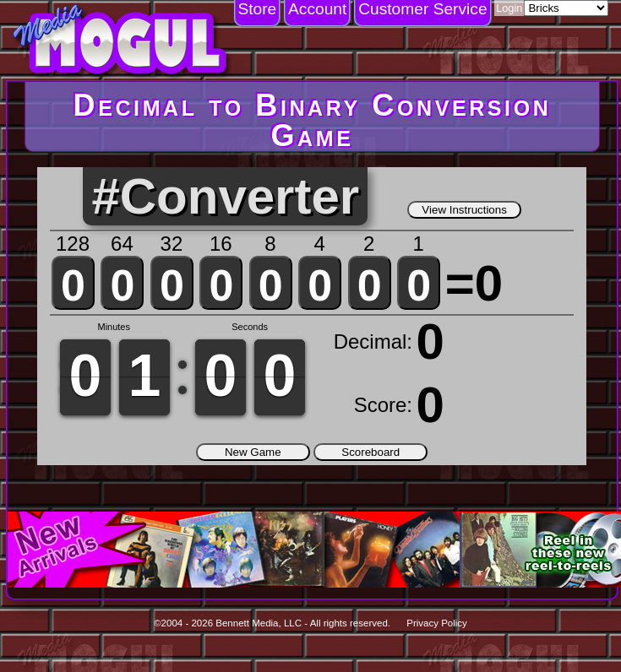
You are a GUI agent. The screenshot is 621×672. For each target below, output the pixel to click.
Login (509, 8)
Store (257, 9)
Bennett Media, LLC (259, 623)
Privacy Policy (437, 623)
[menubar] (363, 14)
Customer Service (422, 9)
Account (317, 9)
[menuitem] (258, 14)
